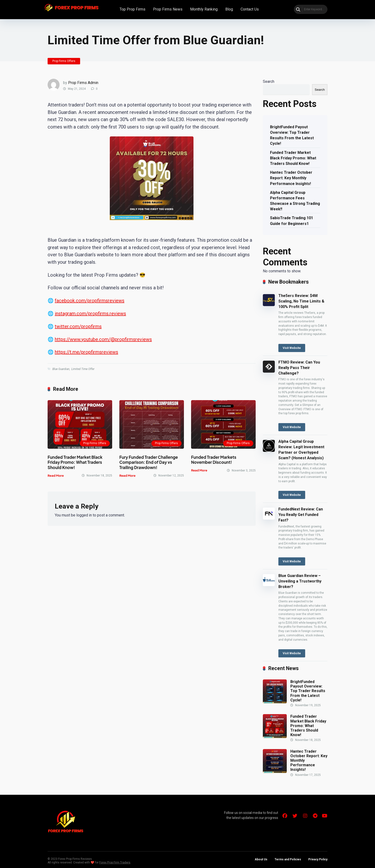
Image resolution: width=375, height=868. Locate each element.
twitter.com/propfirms (78, 326)
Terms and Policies (288, 859)
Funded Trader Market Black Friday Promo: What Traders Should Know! (75, 462)
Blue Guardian (61, 369)
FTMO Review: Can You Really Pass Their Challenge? (299, 368)
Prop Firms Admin (83, 83)
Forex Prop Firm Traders (115, 862)
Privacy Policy (318, 859)
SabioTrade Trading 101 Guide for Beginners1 (292, 221)
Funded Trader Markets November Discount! (214, 460)
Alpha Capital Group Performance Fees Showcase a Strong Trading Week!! (295, 201)
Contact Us (250, 9)
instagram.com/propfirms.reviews (90, 314)
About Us (261, 859)
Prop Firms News (168, 9)
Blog (229, 9)
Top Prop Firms (132, 9)
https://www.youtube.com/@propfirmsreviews (103, 339)
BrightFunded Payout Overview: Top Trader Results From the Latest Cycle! (292, 135)
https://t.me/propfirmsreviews (86, 352)
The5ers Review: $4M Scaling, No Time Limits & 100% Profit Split (301, 301)
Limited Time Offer (83, 369)
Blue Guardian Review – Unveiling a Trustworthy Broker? (300, 581)
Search (269, 81)
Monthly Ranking (204, 9)
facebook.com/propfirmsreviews (90, 301)
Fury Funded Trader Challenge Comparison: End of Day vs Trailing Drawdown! (149, 462)
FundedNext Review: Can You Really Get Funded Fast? (301, 515)
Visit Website (292, 348)
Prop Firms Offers (64, 61)
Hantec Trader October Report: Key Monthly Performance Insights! (291, 178)
